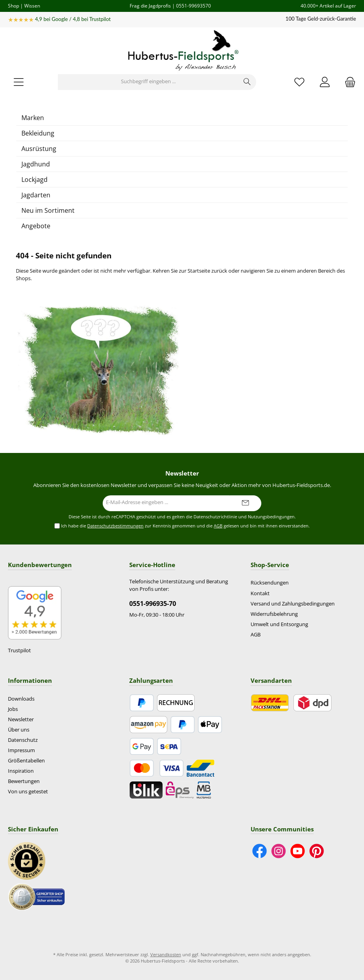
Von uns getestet (28, 792)
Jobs (13, 709)
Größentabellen (26, 761)
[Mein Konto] (325, 82)
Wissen (32, 6)
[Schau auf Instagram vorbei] (279, 851)
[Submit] (245, 503)
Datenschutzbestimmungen (115, 526)
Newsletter (21, 719)
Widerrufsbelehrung (274, 614)
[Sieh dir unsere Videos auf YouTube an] (298, 851)
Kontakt (260, 593)
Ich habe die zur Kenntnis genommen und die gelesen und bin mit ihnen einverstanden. (185, 526)
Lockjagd (34, 180)
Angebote (36, 226)
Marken (33, 118)
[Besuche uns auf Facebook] (260, 851)
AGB (218, 526)
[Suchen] (247, 82)
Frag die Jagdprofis (150, 6)
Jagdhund (36, 164)
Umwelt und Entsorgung (279, 624)
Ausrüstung (39, 149)
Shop (13, 6)
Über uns (19, 730)
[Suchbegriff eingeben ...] (148, 82)
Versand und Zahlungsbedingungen (293, 604)
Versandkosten (166, 954)
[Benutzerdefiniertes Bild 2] (36, 896)
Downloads (21, 699)
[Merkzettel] (299, 82)
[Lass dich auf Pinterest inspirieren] (317, 851)
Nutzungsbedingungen (271, 517)
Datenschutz (23, 740)
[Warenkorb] (348, 82)
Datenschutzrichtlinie (215, 517)
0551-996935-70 (153, 604)
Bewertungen (24, 781)
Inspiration (21, 771)
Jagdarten (36, 195)
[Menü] (19, 82)
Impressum (21, 750)
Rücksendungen (270, 583)
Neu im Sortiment (48, 210)
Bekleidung (38, 133)
